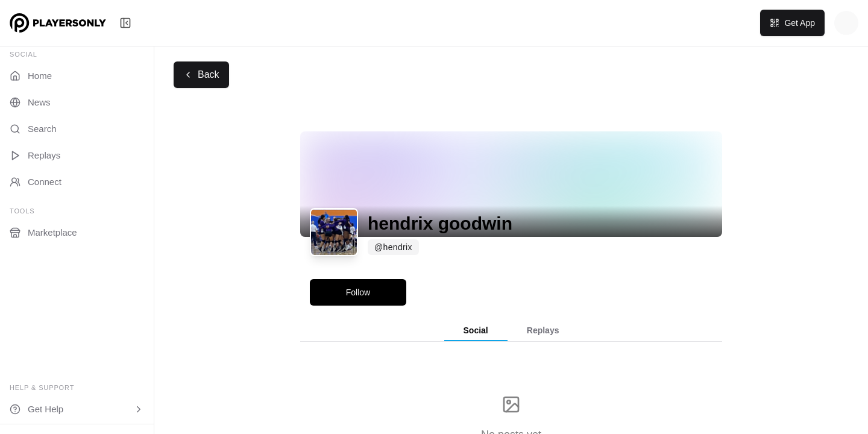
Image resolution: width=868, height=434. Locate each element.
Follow (358, 292)
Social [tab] (476, 330)
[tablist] (511, 331)
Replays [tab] (543, 330)
